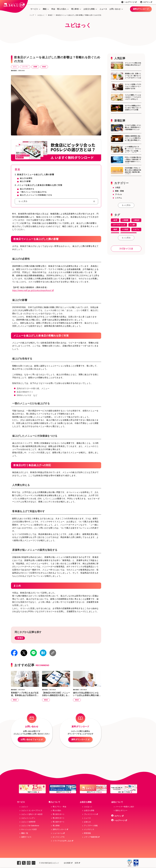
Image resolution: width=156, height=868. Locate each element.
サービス (34, 9)
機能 (45, 9)
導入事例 (75, 9)
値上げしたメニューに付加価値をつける (36, 195)
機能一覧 (25, 833)
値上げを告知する (27, 189)
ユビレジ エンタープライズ (32, 810)
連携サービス (26, 837)
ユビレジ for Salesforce (30, 826)
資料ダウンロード (141, 9)
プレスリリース (91, 814)
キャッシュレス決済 (29, 829)
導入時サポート (59, 818)
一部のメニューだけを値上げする (33, 192)
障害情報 (87, 833)
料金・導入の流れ (59, 9)
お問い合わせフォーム (32, 740)
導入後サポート (59, 822)
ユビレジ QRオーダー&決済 (32, 814)
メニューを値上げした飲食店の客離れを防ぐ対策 (40, 185)
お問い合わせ (115, 9)
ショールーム (59, 833)
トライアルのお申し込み (63, 841)
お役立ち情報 (89, 9)
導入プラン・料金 (59, 807)
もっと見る (126, 205)
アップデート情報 (91, 826)
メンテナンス (89, 829)
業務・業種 (119, 191)
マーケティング (120, 225)
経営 (116, 220)
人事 (133, 225)
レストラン (25, 67)
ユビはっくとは (126, 248)
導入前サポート (59, 814)
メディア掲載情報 (92, 837)
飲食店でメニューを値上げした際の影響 (36, 175)
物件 (116, 229)
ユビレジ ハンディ (28, 818)
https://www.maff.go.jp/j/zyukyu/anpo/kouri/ (33, 290)
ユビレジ (25, 807)
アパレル (119, 194)
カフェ (15, 67)
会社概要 (68, 863)
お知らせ (87, 822)
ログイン (148, 2)
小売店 (118, 188)
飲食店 (44, 67)
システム (119, 198)
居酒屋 (35, 67)
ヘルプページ (131, 2)
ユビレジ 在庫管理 (28, 822)
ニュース (103, 9)
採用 (77, 863)
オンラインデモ (59, 837)
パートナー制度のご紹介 (125, 807)
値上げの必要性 (26, 178)
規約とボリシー (121, 810)
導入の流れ (57, 810)
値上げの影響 (25, 181)
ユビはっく (88, 807)
